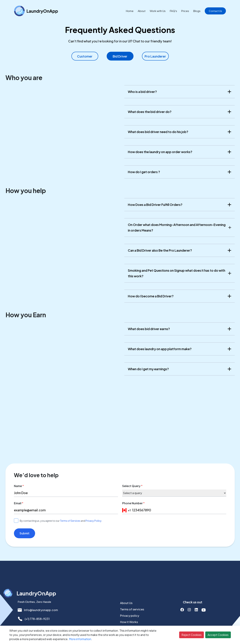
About (142, 11)
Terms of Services (70, 521)
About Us (126, 603)
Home (130, 11)
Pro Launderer (155, 56)
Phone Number (133, 503)
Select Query (132, 486)
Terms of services (132, 609)
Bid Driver (120, 56)
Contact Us (215, 11)
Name (19, 486)
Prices (185, 11)
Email (19, 503)
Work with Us (158, 11)
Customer (85, 56)
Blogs (197, 11)
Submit (25, 533)
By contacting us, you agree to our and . (61, 521)
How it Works (129, 622)
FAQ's (173, 11)
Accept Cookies (218, 635)
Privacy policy (130, 616)
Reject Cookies (192, 635)
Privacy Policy (93, 521)
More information (80, 639)
